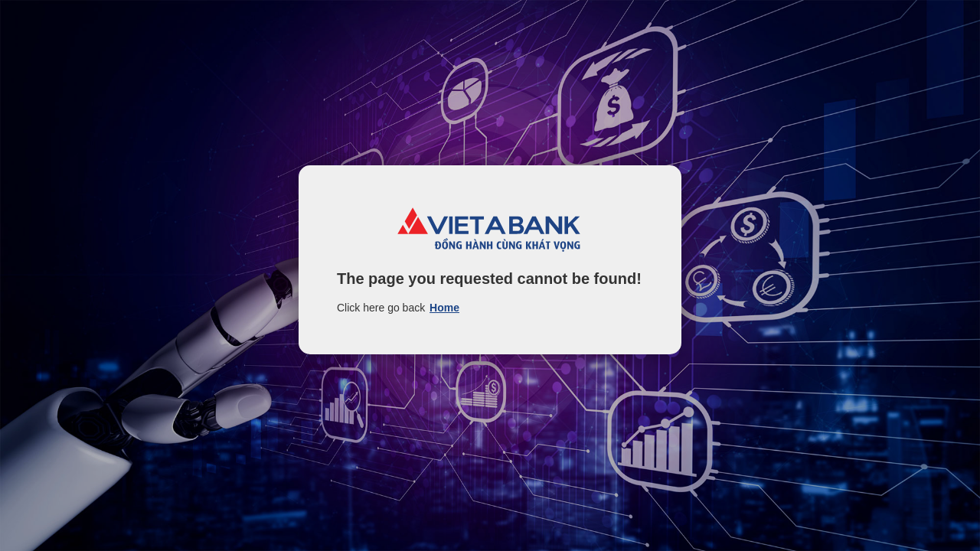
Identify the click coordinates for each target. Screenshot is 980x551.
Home (444, 308)
